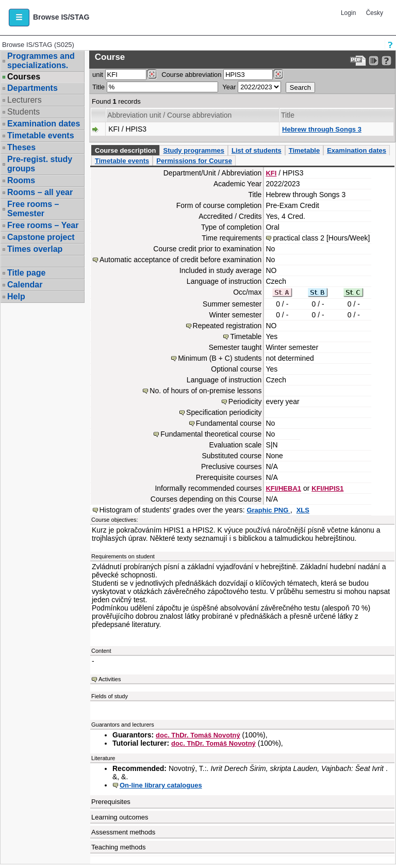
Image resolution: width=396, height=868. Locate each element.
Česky (375, 13)
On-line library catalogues (161, 785)
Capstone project (41, 237)
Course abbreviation (191, 75)
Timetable (304, 150)
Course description (125, 150)
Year (229, 87)
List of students (257, 150)
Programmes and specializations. (41, 61)
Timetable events (41, 135)
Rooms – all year (40, 192)
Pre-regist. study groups (40, 164)
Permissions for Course (194, 161)
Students (23, 112)
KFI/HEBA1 (283, 488)
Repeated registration (227, 326)
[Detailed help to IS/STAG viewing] (386, 61)
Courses (24, 77)
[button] (19, 18)
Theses (21, 147)
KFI (271, 173)
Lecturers (24, 100)
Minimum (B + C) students (220, 358)
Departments (32, 88)
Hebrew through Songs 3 (322, 129)
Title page (26, 273)
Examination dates (44, 124)
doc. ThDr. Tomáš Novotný (198, 735)
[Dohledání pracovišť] (152, 74)
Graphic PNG (268, 510)
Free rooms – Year (43, 225)
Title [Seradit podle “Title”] (288, 115)
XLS (303, 510)
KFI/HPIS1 (327, 488)
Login (348, 13)
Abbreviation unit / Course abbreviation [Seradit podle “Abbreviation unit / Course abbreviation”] (169, 115)
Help (16, 296)
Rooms (21, 180)
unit (98, 75)
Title (98, 87)
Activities (110, 679)
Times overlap (35, 249)
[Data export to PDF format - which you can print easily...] (358, 61)
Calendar (25, 285)
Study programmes (193, 150)
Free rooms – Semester (33, 209)
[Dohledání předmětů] (278, 74)
